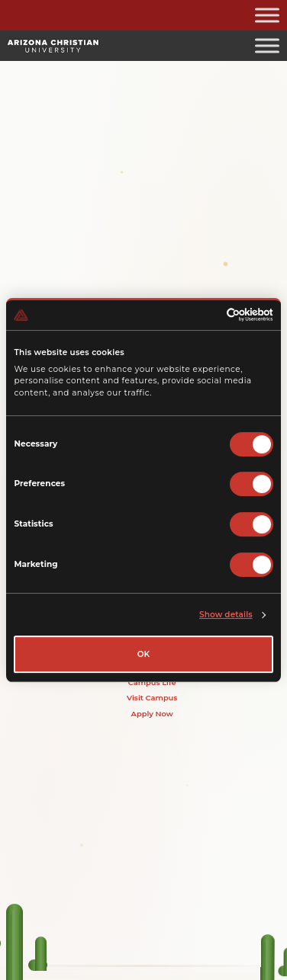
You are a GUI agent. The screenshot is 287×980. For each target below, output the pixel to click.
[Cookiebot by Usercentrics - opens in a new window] (207, 315)
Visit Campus (152, 698)
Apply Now (152, 713)
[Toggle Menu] (267, 15)
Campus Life (152, 682)
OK (143, 654)
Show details (226, 615)
